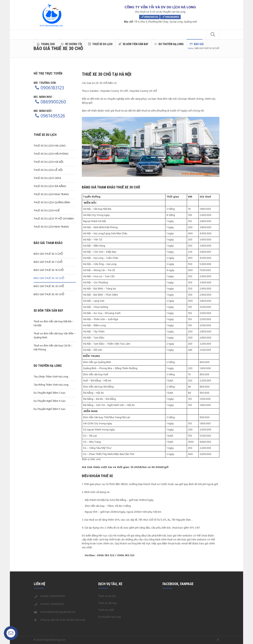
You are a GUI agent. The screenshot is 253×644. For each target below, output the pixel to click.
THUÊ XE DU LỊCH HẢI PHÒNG (51, 154)
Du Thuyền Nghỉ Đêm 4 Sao (50, 401)
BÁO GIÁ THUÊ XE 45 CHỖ (49, 295)
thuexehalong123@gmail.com (58, 612)
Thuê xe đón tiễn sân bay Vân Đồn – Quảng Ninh (55, 336)
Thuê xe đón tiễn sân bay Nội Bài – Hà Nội (54, 324)
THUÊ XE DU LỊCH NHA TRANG (51, 194)
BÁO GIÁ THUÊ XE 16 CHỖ (49, 270)
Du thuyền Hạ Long (110, 617)
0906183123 (52, 88)
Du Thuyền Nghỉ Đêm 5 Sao (50, 409)
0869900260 (53, 102)
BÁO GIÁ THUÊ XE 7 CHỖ (48, 262)
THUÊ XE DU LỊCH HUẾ (47, 211)
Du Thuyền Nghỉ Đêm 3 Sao (50, 393)
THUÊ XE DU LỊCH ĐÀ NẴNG (50, 186)
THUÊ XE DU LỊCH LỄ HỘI (48, 170)
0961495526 (53, 116)
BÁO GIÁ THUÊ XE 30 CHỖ (49, 278)
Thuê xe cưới (106, 610)
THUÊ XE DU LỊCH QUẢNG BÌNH (52, 203)
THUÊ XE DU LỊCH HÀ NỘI (48, 162)
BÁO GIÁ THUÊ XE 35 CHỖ (49, 286)
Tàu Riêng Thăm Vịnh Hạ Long (51, 385)
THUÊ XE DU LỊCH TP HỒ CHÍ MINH (54, 219)
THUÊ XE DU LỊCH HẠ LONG (50, 146)
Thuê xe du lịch (107, 596)
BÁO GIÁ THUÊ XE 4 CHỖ (48, 254)
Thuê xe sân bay (108, 603)
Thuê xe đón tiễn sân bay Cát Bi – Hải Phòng (53, 348)
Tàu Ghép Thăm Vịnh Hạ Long (51, 377)
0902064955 (58, 596)
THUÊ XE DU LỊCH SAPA (47, 178)
